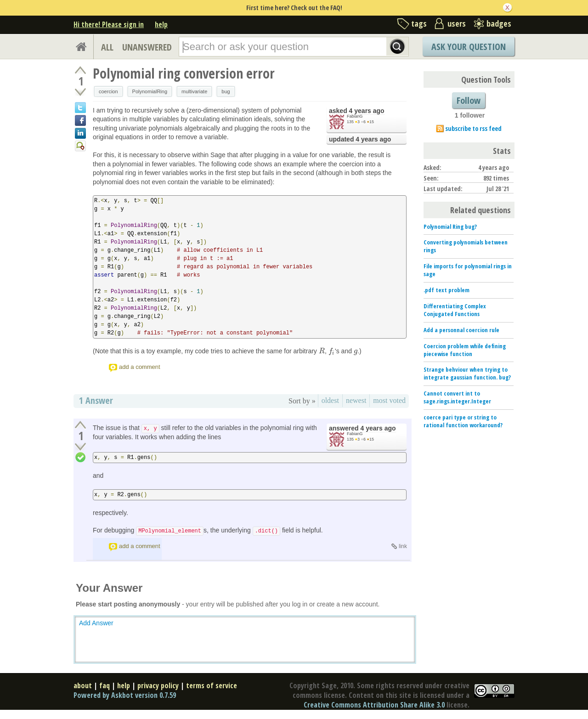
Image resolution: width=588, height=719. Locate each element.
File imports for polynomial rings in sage (468, 270)
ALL (107, 47)
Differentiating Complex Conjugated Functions (455, 310)
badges (499, 23)
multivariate (194, 91)
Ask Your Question (469, 47)
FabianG (355, 116)
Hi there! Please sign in (109, 24)
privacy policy (158, 685)
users (457, 23)
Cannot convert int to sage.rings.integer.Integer (457, 397)
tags (419, 23)
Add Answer (96, 623)
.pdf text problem (447, 290)
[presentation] (322, 351)
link (403, 546)
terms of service (212, 685)
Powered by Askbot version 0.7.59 (125, 695)
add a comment (140, 367)
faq (105, 685)
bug (226, 91)
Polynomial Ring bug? (450, 226)
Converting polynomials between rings (466, 246)
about (83, 685)
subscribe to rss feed (473, 128)
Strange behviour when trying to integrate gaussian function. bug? (467, 373)
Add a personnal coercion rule (461, 330)
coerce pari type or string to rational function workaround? (463, 421)
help (161, 24)
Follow (469, 100)
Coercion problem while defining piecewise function (465, 350)
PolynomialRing (150, 91)
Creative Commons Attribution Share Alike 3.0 (374, 705)
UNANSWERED (147, 47)
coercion (108, 91)
